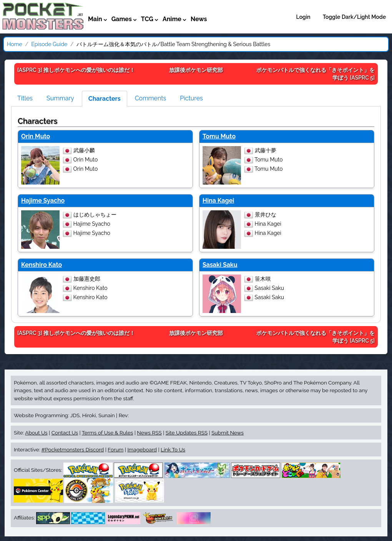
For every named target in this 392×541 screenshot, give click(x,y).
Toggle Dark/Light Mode (354, 17)
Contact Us (65, 433)
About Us (36, 433)
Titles (25, 98)
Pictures (191, 98)
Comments (151, 98)
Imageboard (142, 449)
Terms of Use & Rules (107, 433)
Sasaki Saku (220, 265)
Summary (60, 98)
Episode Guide (49, 44)
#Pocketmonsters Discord (73, 449)
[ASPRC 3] (76, 70)
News (199, 19)
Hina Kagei (218, 201)
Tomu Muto (219, 136)
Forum (115, 449)
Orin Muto (36, 136)
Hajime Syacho (43, 201)
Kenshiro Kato (42, 265)
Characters (105, 99)
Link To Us (173, 449)
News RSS (149, 433)
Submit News (228, 433)
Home (15, 44)
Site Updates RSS (187, 433)
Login (303, 17)
